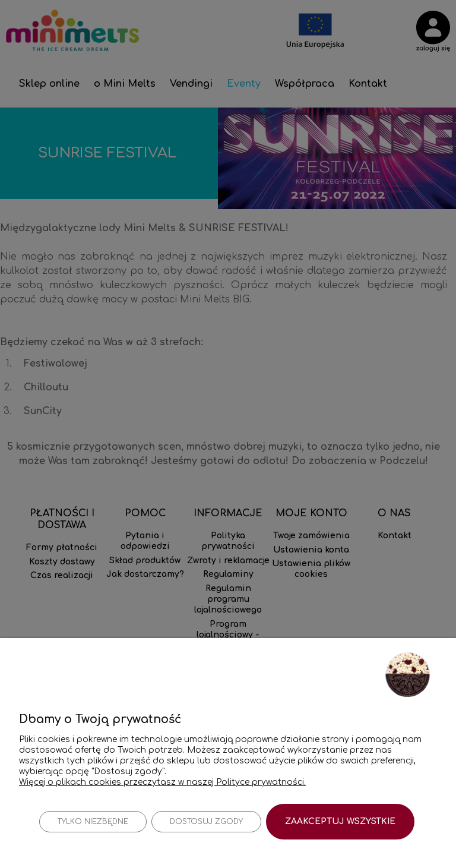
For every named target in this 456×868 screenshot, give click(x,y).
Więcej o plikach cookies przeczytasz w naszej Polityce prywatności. (162, 782)
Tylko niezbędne (93, 822)
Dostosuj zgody (206, 822)
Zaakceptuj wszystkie (340, 821)
